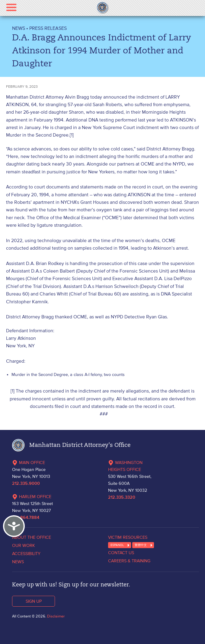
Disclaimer (56, 616)
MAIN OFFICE (29, 462)
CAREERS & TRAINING (129, 561)
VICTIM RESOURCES (128, 537)
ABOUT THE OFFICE (32, 537)
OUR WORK (24, 545)
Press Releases (48, 28)
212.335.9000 (26, 484)
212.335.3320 (122, 497)
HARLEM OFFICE (32, 497)
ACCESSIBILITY (26, 554)
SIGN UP (34, 601)
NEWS (19, 28)
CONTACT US (121, 553)
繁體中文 (141, 545)
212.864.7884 (26, 518)
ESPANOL (117, 545)
